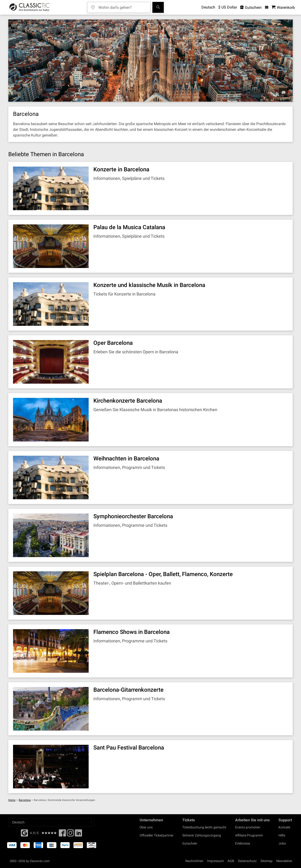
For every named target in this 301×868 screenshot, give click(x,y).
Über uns (146, 827)
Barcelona (25, 800)
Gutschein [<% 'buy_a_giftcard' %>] (251, 7)
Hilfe (282, 835)
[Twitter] (70, 834)
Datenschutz (247, 861)
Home (12, 800)
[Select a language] (51, 822)
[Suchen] (158, 7)
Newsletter (284, 861)
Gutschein (190, 843)
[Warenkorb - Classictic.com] (283, 7)
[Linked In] (78, 834)
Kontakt (284, 827)
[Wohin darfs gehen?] (122, 6)
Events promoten (248, 827)
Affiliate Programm (249, 835)
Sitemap (267, 861)
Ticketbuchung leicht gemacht (204, 827)
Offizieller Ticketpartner (157, 835)
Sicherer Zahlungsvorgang (202, 835)
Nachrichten (194, 861)
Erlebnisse (243, 843)
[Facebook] (24, 832)
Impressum (215, 861)
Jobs (282, 843)
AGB (231, 861)
